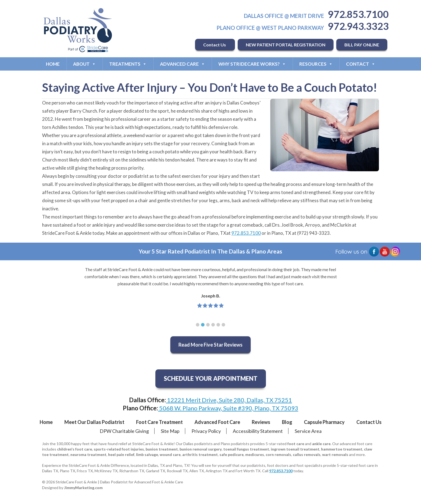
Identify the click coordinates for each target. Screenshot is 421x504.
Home (53, 64)
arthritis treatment (200, 454)
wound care (170, 454)
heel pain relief (121, 454)
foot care (296, 444)
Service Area (308, 431)
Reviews (261, 422)
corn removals (278, 454)
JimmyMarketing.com (83, 488)
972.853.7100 (358, 14)
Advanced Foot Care (217, 422)
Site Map (170, 431)
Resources (316, 64)
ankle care (321, 444)
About (84, 64)
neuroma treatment (88, 454)
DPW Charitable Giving (124, 431)
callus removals (307, 454)
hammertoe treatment (342, 449)
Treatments (128, 64)
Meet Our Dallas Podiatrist (94, 422)
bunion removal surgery (201, 449)
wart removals (335, 454)
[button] (198, 325)
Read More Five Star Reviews (210, 345)
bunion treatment (162, 449)
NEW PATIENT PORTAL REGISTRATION (286, 45)
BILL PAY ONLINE (362, 45)
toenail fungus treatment (246, 449)
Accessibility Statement (258, 431)
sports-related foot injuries (119, 449)
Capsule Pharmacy (324, 422)
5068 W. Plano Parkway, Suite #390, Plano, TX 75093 (228, 408)
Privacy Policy (206, 431)
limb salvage (147, 454)
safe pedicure (232, 454)
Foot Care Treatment (159, 422)
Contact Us (215, 45)
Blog (287, 422)
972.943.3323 (358, 26)
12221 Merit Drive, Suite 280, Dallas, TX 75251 (229, 400)
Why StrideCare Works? (252, 64)
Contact (361, 64)
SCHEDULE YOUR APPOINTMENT (211, 378)
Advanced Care (183, 64)
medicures (255, 454)
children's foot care (75, 449)
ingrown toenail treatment (295, 449)
